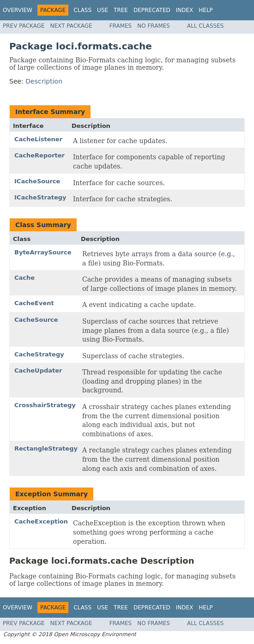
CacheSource (36, 320)
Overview (18, 10)
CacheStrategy (39, 354)
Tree (121, 10)
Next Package (71, 26)
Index (185, 10)
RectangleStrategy (46, 448)
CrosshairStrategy (45, 405)
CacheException (41, 521)
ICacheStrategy (40, 197)
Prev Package (24, 26)
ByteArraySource (43, 252)
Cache (24, 278)
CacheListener (38, 139)
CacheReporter (39, 155)
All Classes (205, 26)
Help (206, 10)
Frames (121, 26)
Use (103, 10)
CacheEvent (34, 303)
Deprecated (152, 10)
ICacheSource (37, 181)
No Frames (154, 26)
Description (44, 81)
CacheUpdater (38, 370)
